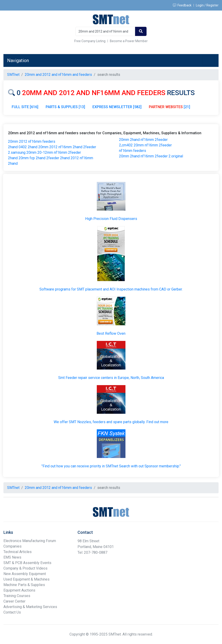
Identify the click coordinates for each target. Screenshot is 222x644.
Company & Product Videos (25, 568)
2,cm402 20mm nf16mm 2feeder (145, 145)
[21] (169, 107)
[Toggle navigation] (208, 60)
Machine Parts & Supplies (24, 585)
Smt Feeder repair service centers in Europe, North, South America (111, 378)
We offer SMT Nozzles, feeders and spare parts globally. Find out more (111, 422)
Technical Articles (18, 552)
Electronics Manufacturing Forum (30, 541)
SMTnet (13, 75)
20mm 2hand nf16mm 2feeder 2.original (151, 156)
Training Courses (17, 596)
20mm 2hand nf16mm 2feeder (143, 140)
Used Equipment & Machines (26, 579)
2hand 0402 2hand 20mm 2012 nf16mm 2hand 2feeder (52, 147)
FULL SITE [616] (25, 107)
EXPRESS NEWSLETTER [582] (117, 107)
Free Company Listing (90, 41)
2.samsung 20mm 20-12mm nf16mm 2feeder (44, 152)
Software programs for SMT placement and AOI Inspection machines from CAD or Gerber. (111, 289)
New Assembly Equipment (25, 574)
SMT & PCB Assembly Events (27, 563)
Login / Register (207, 5)
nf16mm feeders (133, 151)
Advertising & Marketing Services (30, 607)
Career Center (14, 601)
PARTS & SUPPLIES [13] (65, 107)
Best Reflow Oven (111, 333)
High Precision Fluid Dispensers (111, 219)
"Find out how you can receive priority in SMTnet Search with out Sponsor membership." (111, 466)
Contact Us (12, 612)
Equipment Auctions (19, 590)
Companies (12, 546)
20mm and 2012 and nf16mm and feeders (58, 75)
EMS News (12, 557)
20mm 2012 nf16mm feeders (32, 141)
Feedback (182, 5)
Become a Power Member (129, 41)
